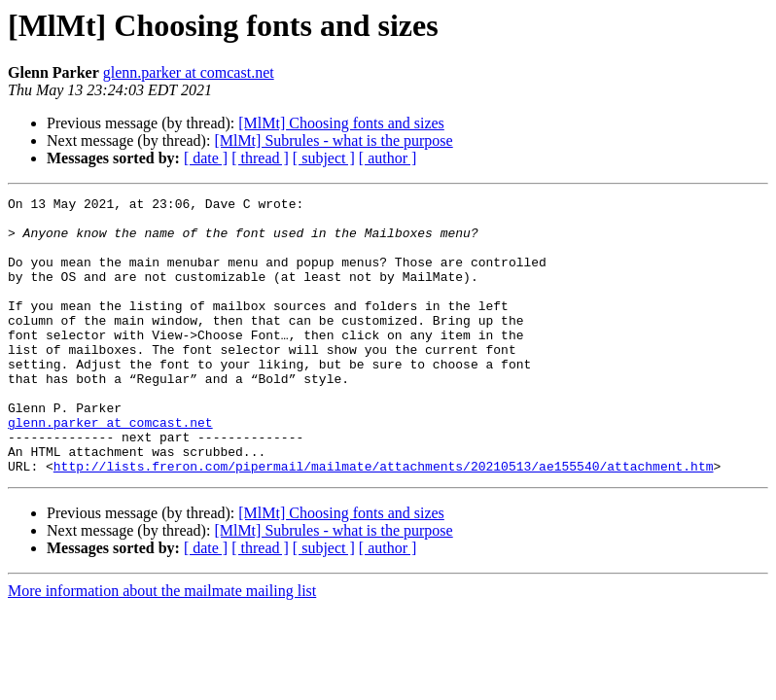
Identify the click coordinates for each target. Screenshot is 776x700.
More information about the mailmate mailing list (162, 646)
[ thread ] (260, 158)
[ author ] (388, 158)
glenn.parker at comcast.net (189, 72)
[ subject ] (324, 158)
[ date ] (206, 158)
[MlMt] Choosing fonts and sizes (341, 123)
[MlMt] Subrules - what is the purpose (333, 140)
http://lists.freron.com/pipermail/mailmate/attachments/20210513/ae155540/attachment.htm (384, 521)
